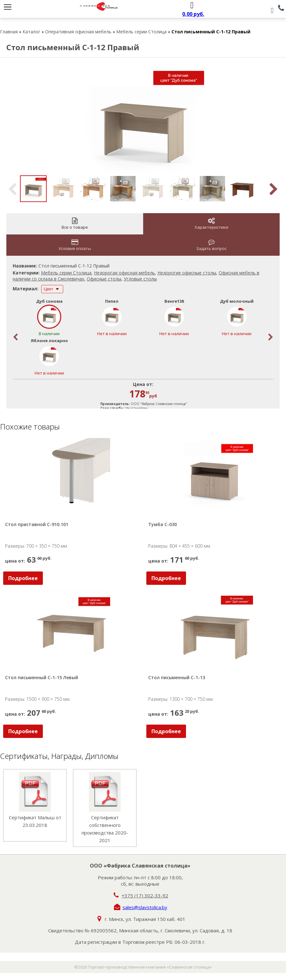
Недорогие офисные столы (187, 273)
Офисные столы (104, 279)
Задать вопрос (211, 245)
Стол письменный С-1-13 (177, 677)
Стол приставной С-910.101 (37, 524)
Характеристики (211, 224)
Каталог (31, 32)
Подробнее (23, 578)
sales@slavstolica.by (145, 907)
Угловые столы (140, 279)
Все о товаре (75, 224)
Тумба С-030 (163, 524)
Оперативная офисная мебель (78, 32)
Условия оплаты (75, 245)
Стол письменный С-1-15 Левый (42, 677)
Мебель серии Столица (141, 32)
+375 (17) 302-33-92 (145, 896)
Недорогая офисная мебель (124, 273)
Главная (9, 32)
